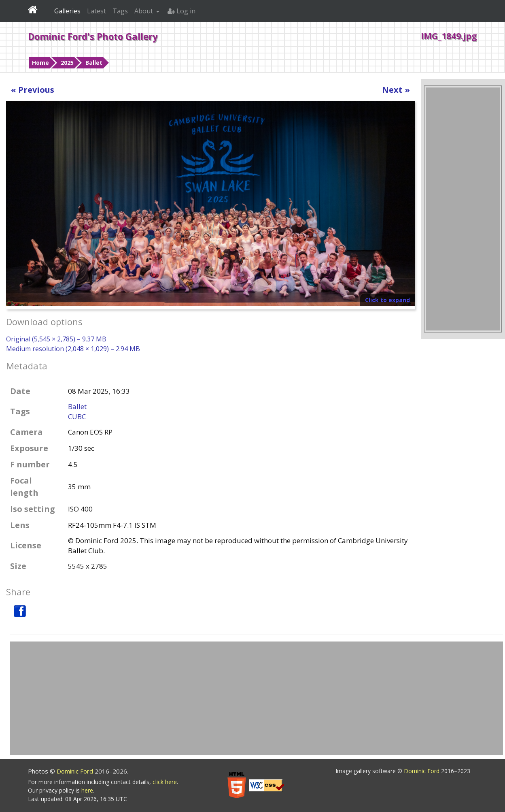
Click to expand (387, 300)
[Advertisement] (463, 209)
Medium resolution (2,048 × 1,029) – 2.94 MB (73, 349)
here (87, 790)
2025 (67, 63)
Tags (120, 11)
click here (165, 782)
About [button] (144, 11)
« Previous (33, 90)
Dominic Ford (76, 771)
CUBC (77, 417)
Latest (97, 11)
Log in (181, 11)
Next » (396, 90)
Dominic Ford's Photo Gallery (93, 36)
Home (40, 63)
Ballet (94, 63)
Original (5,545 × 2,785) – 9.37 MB (56, 339)
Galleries (67, 11)
